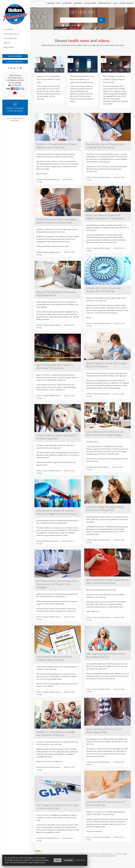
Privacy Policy (15, 121)
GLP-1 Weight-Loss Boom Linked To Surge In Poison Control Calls (57, 807)
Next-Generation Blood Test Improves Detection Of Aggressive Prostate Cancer (57, 512)
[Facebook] (9, 68)
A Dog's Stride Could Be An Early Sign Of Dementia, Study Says (56, 437)
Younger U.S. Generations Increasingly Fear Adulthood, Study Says (55, 734)
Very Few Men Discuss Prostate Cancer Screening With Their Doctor (105, 146)
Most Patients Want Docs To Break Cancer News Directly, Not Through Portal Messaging (57, 584)
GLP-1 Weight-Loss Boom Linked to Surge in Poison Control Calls (114, 79)
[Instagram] (18, 68)
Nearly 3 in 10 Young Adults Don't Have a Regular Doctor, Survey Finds (56, 146)
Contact (7, 43)
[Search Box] (79, 20)
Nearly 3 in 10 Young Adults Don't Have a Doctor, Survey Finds (49, 79)
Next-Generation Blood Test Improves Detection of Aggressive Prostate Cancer (82, 79)
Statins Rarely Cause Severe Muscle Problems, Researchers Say (54, 658)
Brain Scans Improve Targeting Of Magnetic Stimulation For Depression (105, 217)
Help (58, 3)
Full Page (39, 182)
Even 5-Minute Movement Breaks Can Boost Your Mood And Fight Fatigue (105, 433)
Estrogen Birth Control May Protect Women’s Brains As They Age (104, 290)
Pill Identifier (67, 3)
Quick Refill (78, 3)
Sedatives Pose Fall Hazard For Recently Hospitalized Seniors (56, 294)
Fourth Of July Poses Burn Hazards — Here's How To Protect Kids (55, 367)
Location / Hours (90, 3)
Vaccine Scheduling (15, 56)
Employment (9, 47)
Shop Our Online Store (15, 62)
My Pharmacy (9, 29)
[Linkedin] (15, 68)
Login (115, 3)
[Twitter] (21, 68)
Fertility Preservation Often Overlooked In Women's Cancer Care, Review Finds (57, 221)
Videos (82, 25)
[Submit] (101, 20)
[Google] (11, 68)
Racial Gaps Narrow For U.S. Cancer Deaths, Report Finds (104, 731)
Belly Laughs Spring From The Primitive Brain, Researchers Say (106, 655)
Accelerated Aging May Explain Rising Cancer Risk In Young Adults (105, 508)
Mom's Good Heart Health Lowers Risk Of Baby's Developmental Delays (107, 581)
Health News (68, 25)
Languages (51, 3)
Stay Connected (10, 38)
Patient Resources (11, 34)
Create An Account (105, 3)
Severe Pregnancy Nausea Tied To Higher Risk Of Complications (107, 365)
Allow (58, 860)
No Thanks (68, 860)
